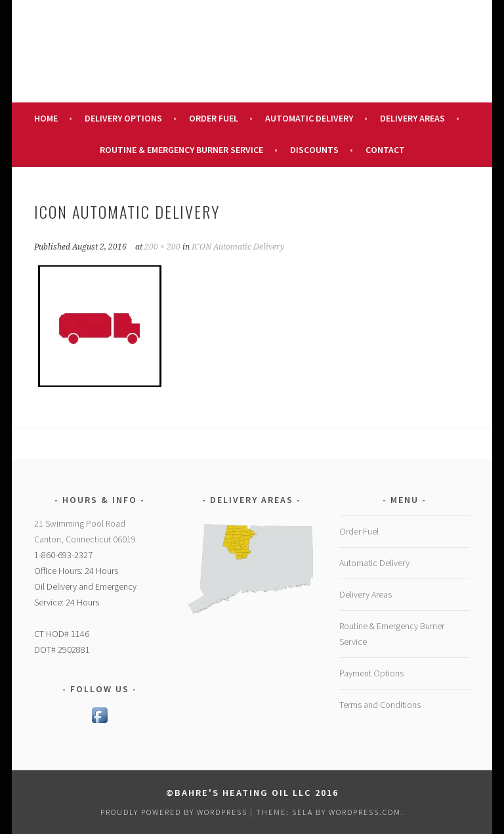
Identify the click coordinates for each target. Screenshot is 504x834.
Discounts (314, 150)
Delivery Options (123, 118)
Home (46, 118)
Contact (385, 150)
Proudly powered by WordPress (174, 812)
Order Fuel (214, 118)
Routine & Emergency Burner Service (181, 150)
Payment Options (371, 673)
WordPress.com (365, 812)
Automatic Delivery (309, 118)
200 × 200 (162, 247)
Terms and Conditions (380, 705)
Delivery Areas (412, 118)
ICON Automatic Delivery (238, 247)
